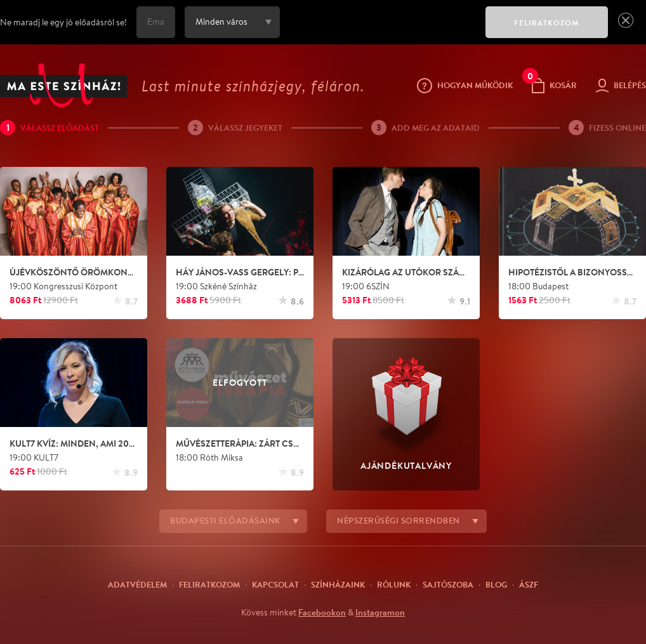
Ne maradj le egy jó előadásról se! (63, 22)
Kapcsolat (275, 584)
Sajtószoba (448, 584)
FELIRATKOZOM (547, 23)
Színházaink (338, 584)
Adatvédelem (137, 584)
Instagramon (380, 612)
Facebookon (322, 612)
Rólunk (394, 584)
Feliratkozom (209, 584)
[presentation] (379, 31)
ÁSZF (529, 584)
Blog (496, 584)
